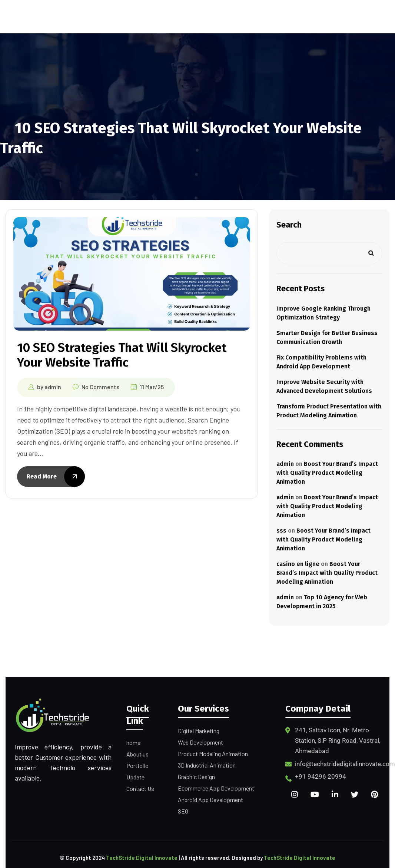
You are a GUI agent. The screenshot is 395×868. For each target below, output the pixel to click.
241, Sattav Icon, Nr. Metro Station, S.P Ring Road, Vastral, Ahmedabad (338, 741)
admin (53, 386)
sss (281, 531)
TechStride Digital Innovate (142, 858)
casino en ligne (298, 564)
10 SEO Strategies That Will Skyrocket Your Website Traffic (122, 355)
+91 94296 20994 (321, 776)
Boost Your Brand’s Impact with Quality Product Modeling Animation (327, 473)
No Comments (100, 386)
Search (289, 225)
